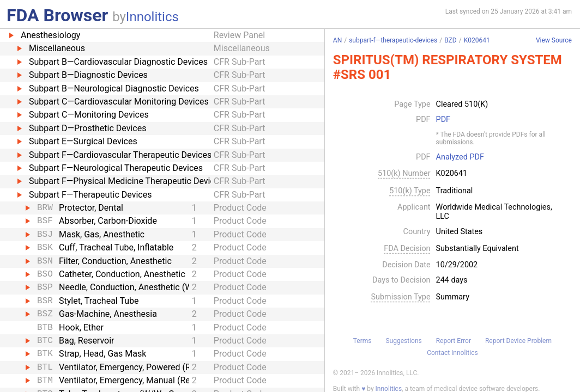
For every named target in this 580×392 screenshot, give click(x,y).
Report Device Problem (518, 341)
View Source (554, 41)
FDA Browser (57, 15)
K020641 (477, 40)
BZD (451, 40)
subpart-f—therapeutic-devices (393, 40)
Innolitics (152, 17)
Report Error (454, 341)
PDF (443, 120)
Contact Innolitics (452, 353)
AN (337, 40)
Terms (362, 341)
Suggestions (403, 341)
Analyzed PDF (460, 157)
